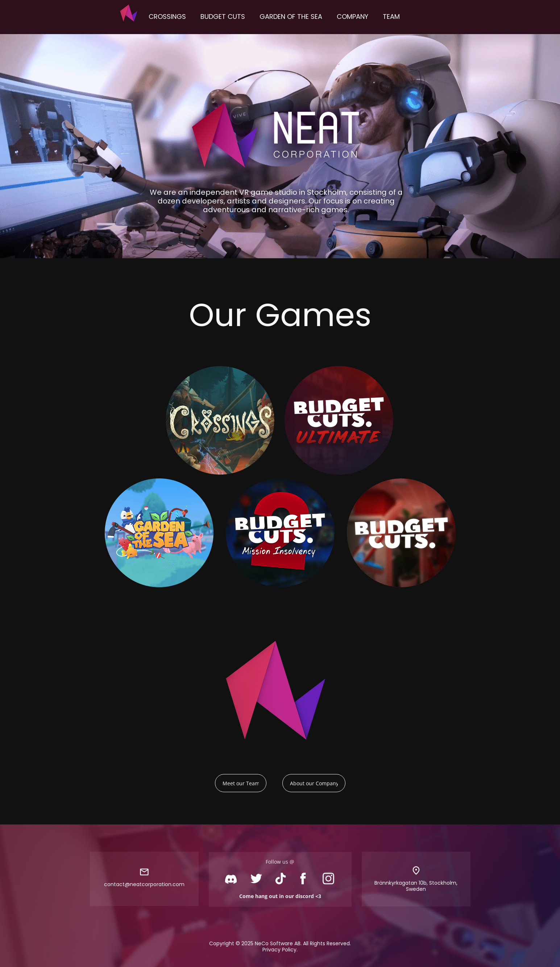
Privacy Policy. (280, 950)
